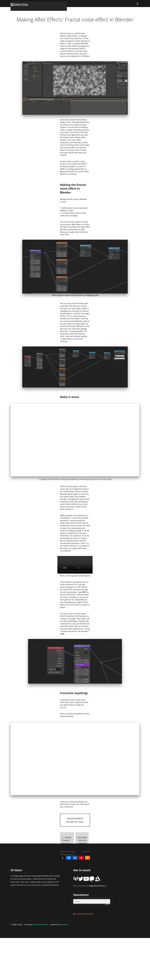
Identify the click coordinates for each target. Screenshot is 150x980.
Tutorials (94, 4)
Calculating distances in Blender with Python (85, 897)
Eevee (64, 912)
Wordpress (64, 972)
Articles (115, 4)
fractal (71, 912)
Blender (65, 909)
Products (126, 4)
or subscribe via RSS (84, 962)
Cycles (73, 909)
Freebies (105, 4)
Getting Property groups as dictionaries (65, 897)
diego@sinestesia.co (90, 940)
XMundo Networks (40, 972)
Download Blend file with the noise (75, 878)
